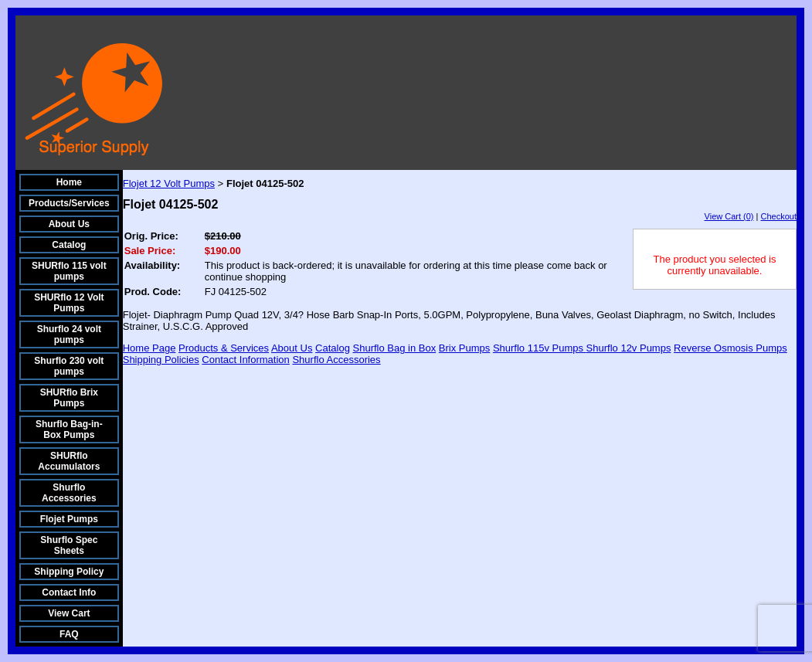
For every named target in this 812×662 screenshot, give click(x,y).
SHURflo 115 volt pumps (69, 271)
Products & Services (224, 348)
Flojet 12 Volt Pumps (169, 183)
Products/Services (69, 203)
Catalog (69, 245)
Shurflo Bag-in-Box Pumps (69, 429)
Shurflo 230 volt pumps (69, 366)
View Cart (69, 613)
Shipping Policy (69, 572)
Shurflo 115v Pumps (540, 348)
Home (69, 182)
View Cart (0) (729, 216)
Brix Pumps (464, 348)
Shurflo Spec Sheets (69, 545)
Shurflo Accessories (69, 493)
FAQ (69, 634)
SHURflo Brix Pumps (69, 398)
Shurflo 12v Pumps (629, 348)
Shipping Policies (161, 360)
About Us (69, 224)
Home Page (149, 348)
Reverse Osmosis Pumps (730, 348)
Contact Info (69, 592)
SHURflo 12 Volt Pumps (69, 303)
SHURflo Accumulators (69, 461)
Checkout (779, 216)
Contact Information (245, 360)
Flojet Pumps (69, 519)
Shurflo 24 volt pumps (69, 334)
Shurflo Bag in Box (395, 348)
